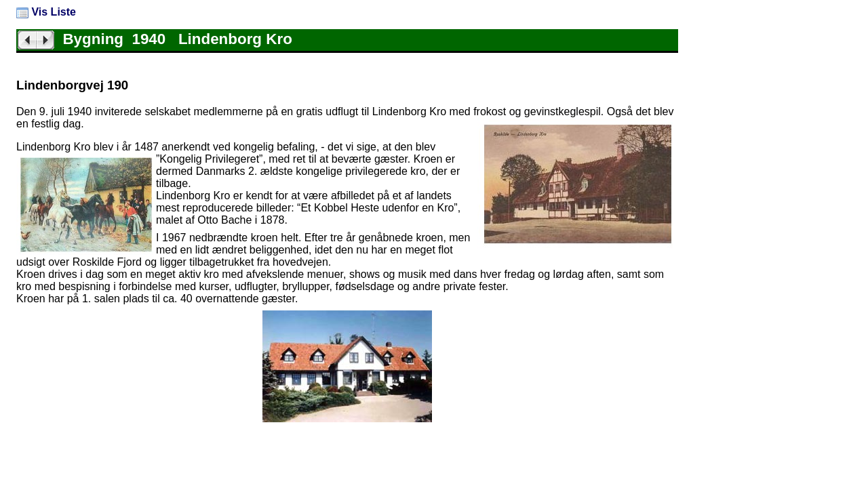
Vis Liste (46, 12)
